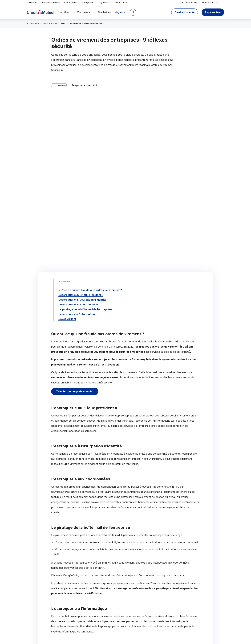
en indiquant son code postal (175, 633)
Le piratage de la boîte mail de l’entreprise (85, 117)
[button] (185, 12)
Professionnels (71, 2)
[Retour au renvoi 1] (169, 623)
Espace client (213, 12)
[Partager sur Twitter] (138, 595)
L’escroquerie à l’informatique (77, 122)
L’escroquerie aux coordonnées (79, 112)
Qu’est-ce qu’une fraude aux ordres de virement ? (90, 98)
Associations (121, 2)
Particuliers (32, 2)
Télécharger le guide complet (75, 199)
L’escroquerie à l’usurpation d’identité (82, 108)
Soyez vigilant (67, 127)
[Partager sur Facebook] (145, 595)
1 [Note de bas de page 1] (190, 159)
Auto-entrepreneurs (51, 2)
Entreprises (89, 3)
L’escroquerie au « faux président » (81, 103)
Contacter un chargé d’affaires (167, 569)
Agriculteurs (105, 2)
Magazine (48, 23)
